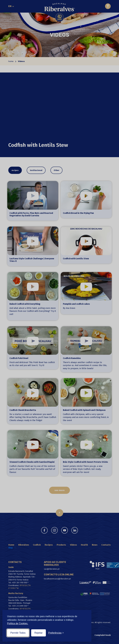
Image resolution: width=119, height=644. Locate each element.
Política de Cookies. (18, 623)
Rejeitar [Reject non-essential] (39, 633)
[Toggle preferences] (56, 633)
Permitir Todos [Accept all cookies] (18, 633)
